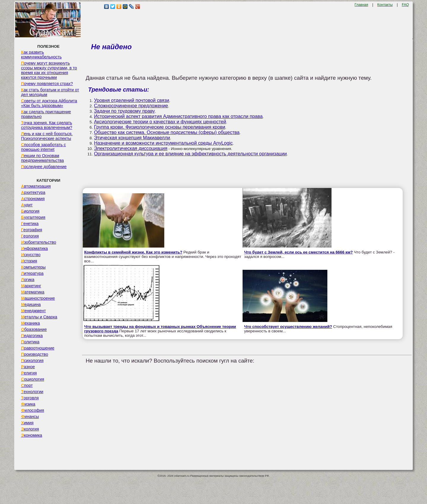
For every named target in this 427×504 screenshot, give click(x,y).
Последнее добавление (44, 167)
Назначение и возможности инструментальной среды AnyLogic (163, 143)
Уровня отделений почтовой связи (132, 100)
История (29, 261)
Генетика (30, 224)
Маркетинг (31, 286)
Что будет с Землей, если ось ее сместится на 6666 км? (298, 252)
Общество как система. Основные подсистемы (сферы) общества (167, 132)
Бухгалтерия (33, 217)
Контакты (385, 5)
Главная (361, 5)
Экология (30, 429)
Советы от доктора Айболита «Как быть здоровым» (49, 103)
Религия (29, 373)
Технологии (32, 392)
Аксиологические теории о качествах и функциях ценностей (160, 122)
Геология (30, 236)
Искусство (31, 255)
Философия (33, 410)
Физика (28, 404)
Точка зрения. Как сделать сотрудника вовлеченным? (47, 125)
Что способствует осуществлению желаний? (288, 327)
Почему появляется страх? (47, 84)
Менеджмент (34, 311)
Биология (30, 211)
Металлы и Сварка (39, 317)
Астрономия (33, 199)
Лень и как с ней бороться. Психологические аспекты (47, 136)
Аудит (27, 205)
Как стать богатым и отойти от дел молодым (50, 92)
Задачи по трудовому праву (124, 111)
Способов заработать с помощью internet (43, 147)
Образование (34, 329)
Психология (32, 361)
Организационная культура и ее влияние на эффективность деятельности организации (190, 154)
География (32, 230)
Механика (31, 323)
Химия (27, 423)
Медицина (31, 304)
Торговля (30, 398)
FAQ (405, 5)
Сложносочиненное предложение (131, 106)
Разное (28, 367)
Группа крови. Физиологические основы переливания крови (160, 127)
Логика (28, 280)
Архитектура (33, 192)
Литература (32, 273)
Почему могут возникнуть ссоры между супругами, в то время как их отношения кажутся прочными (49, 70)
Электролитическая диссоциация (131, 148)
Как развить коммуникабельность (41, 55)
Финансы (30, 417)
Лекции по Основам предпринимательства (42, 158)
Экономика (32, 435)
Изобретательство (39, 242)
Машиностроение (38, 298)
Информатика (34, 248)
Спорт (27, 385)
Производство (35, 354)
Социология (33, 379)
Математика (33, 292)
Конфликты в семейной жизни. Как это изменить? (133, 252)
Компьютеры (33, 267)
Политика (30, 342)
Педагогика (32, 336)
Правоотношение (38, 348)
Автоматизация (36, 186)
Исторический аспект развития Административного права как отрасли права (178, 116)
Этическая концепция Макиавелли (132, 138)
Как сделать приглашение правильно (46, 114)
